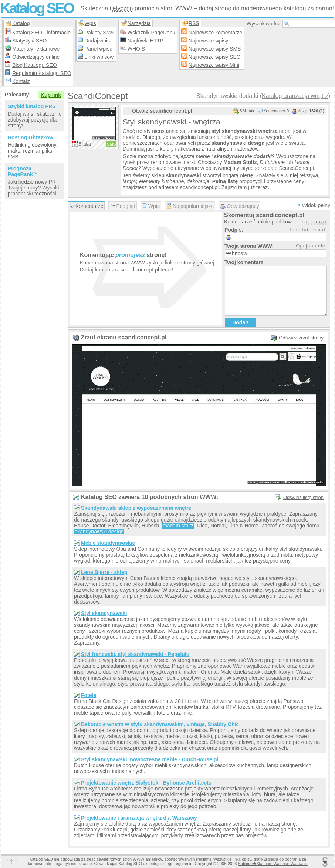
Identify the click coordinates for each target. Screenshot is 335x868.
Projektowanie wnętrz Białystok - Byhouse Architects (146, 783)
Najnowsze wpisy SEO (215, 57)
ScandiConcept (98, 96)
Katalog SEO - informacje (41, 33)
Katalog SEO (37, 8)
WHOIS (136, 49)
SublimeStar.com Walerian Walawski (273, 864)
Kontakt (21, 81)
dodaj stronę (215, 8)
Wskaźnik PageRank (151, 33)
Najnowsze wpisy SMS (215, 49)
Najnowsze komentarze (216, 33)
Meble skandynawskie (108, 543)
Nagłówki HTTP (145, 41)
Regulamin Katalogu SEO (42, 73)
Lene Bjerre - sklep (104, 572)
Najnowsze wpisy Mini (214, 65)
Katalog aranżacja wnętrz (295, 96)
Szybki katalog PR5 (31, 106)
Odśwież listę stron (303, 497)
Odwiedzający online (36, 57)
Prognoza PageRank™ (23, 171)
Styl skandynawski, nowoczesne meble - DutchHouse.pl (150, 759)
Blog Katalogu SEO (35, 65)
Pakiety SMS (99, 33)
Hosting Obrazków (31, 137)
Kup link (51, 95)
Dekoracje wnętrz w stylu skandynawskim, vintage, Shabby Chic (160, 724)
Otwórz (162, 111)
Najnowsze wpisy (208, 41)
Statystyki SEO (29, 41)
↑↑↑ (11, 861)
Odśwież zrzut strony (301, 338)
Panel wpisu (99, 49)
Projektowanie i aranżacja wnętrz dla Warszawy (139, 818)
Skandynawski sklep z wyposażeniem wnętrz (136, 508)
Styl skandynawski (104, 613)
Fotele (89, 695)
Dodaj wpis (97, 41)
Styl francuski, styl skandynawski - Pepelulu (135, 654)
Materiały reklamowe (36, 49)
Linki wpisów (99, 57)
